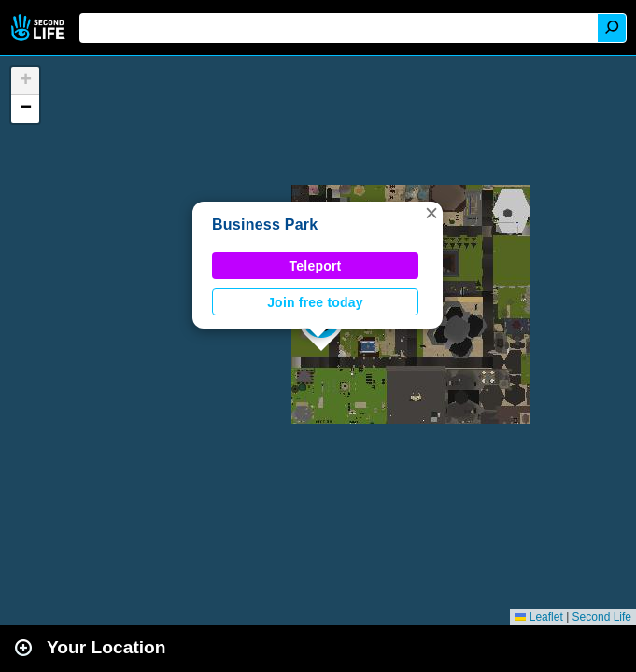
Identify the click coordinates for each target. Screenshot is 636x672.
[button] (431, 213)
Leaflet (538, 617)
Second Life (40, 28)
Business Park (265, 224)
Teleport (316, 266)
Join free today (315, 302)
